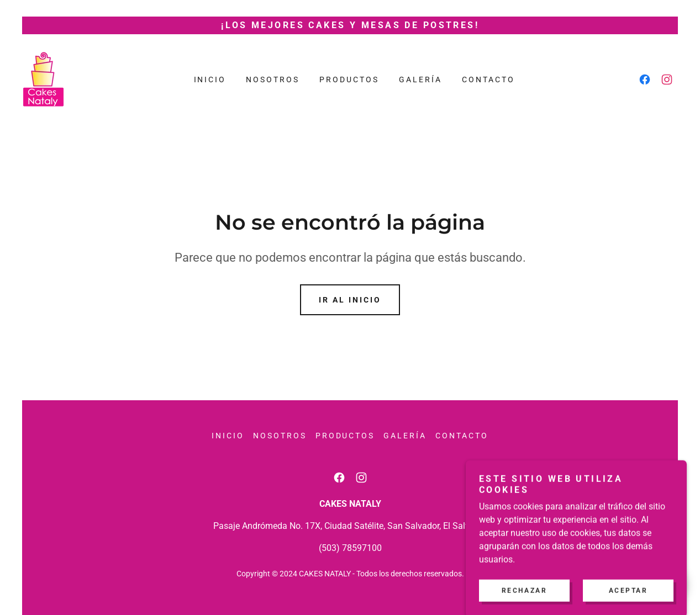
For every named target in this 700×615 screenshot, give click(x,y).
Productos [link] (349, 79)
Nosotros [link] (273, 79)
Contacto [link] (488, 79)
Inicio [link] (210, 79)
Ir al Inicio (350, 300)
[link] (43, 79)
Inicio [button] (228, 436)
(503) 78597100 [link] (350, 548)
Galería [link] (420, 79)
